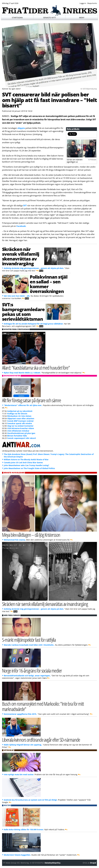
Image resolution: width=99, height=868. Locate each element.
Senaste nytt (50, 18)
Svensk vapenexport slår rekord (21, 438)
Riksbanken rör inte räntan (19, 416)
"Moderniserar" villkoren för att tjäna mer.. (23, 405)
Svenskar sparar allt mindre (20, 423)
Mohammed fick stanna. (15, 540)
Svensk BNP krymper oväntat (20, 421)
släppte (21, 128)
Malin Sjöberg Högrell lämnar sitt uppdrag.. (23, 745)
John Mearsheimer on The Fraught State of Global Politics (29, 468)
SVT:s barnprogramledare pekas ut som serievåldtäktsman (23, 312)
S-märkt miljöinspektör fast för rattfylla (29, 640)
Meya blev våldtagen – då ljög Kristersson (31, 535)
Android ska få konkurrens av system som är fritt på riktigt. (31, 800)
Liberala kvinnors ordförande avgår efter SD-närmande (41, 740)
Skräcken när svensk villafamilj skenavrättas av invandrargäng (21, 256)
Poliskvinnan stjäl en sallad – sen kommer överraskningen (49, 284)
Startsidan (17, 18)
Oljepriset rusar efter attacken (21, 418)
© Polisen (92, 159)
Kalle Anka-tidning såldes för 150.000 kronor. (24, 829)
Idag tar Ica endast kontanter (20, 426)
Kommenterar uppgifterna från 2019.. (20, 714)
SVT (25, 205)
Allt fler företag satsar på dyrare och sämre (32, 400)
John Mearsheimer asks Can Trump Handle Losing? (26, 465)
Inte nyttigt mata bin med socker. (19, 774)
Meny (82, 18)
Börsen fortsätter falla (17, 436)
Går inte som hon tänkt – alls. (17, 296)
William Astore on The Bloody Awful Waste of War (26, 460)
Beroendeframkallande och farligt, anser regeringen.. (27, 676)
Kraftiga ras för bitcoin (17, 414)
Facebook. (21, 226)
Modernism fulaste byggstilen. (17, 855)
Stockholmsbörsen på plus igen (21, 433)
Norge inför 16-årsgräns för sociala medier (32, 671)
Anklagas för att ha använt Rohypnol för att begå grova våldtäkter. (34, 324)
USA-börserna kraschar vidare (21, 428)
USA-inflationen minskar (18, 431)
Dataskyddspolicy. (53, 863)
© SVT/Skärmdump (89, 89)
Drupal (93, 863)
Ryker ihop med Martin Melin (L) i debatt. (22, 373)
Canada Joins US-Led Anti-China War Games (23, 462)
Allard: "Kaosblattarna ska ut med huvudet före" (36, 368)
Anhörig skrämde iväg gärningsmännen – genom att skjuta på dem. (34, 268)
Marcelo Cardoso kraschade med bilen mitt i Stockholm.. (29, 645)
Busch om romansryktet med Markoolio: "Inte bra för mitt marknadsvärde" (43, 706)
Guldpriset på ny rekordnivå (20, 411)
